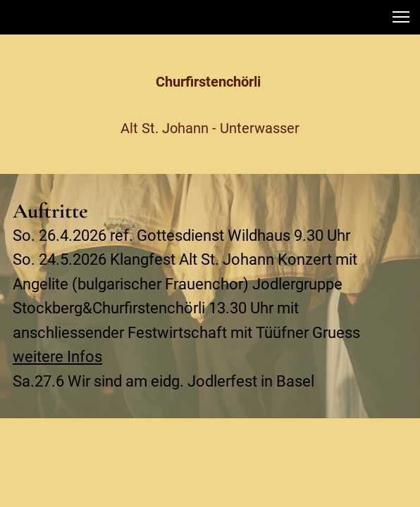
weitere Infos (57, 357)
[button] (401, 17)
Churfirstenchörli (210, 82)
